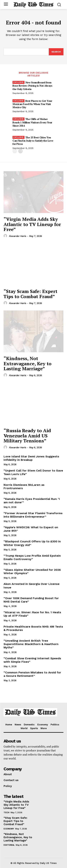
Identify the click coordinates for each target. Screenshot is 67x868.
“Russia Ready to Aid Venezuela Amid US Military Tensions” (27, 436)
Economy (9, 829)
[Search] (56, 52)
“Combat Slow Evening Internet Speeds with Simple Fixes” (32, 660)
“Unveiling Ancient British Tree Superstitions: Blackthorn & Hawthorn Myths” (31, 644)
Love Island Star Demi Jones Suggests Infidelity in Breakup (31, 458)
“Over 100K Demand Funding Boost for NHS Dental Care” (31, 600)
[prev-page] (15, 151)
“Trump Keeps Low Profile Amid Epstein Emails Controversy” (32, 557)
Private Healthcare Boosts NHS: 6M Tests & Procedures (33, 628)
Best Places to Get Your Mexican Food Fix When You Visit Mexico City (32, 104)
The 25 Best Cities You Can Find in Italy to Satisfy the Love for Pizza (33, 141)
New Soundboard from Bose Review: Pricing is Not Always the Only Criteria (32, 86)
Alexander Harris (18, 236)
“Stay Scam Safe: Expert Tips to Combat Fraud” (30, 294)
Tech (6, 812)
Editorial (9, 845)
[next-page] (20, 151)
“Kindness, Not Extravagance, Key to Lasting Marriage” (28, 363)
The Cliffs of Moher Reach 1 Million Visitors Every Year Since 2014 (32, 122)
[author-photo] (6, 236)
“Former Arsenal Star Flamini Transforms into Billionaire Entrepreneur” (33, 515)
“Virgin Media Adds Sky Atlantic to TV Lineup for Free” (32, 224)
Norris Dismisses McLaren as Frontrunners (24, 486)
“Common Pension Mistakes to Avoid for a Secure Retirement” (32, 674)
